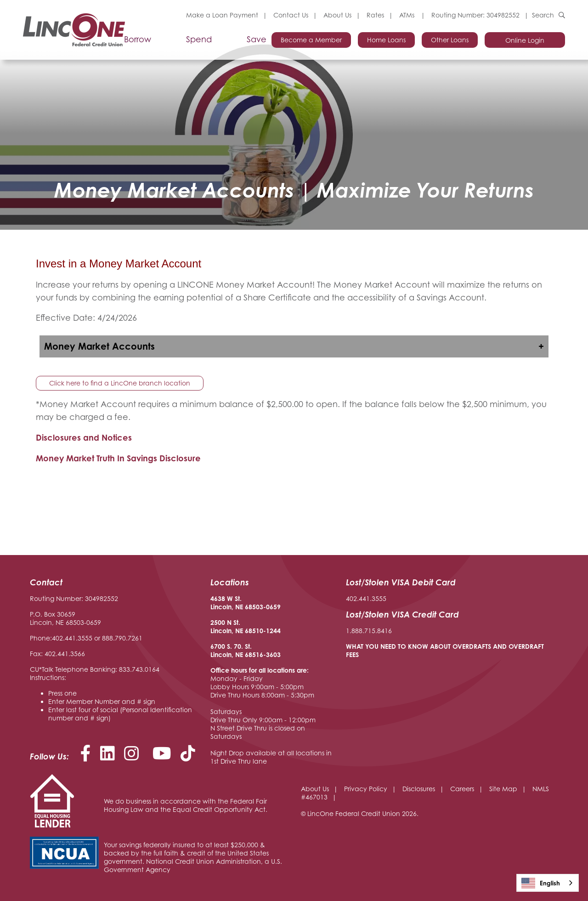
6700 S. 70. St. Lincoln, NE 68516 (237, 650)
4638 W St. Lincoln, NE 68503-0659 (246, 603)
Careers (462, 789)
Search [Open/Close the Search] (543, 15)
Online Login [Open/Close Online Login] (525, 40)
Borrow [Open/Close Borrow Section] (138, 40)
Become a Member (311, 40)
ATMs (408, 15)
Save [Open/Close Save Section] (257, 40)
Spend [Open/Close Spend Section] (199, 40)
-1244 (272, 631)
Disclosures (419, 789)
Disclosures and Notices (85, 437)
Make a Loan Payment (222, 15)
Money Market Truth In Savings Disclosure (118, 458)
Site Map (503, 789)
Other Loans (450, 40)
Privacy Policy (366, 789)
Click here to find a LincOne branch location (120, 383)
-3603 (272, 654)
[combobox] (548, 883)
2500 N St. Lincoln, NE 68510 (237, 626)
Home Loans (386, 40)
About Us (337, 15)
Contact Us (291, 15)
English (541, 883)
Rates (375, 15)
